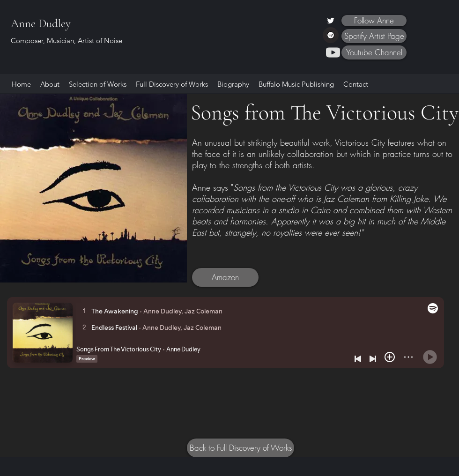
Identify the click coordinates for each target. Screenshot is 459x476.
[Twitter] (331, 21)
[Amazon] (225, 277)
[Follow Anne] (374, 21)
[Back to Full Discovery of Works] (241, 448)
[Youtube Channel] (374, 52)
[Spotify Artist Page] (374, 36)
